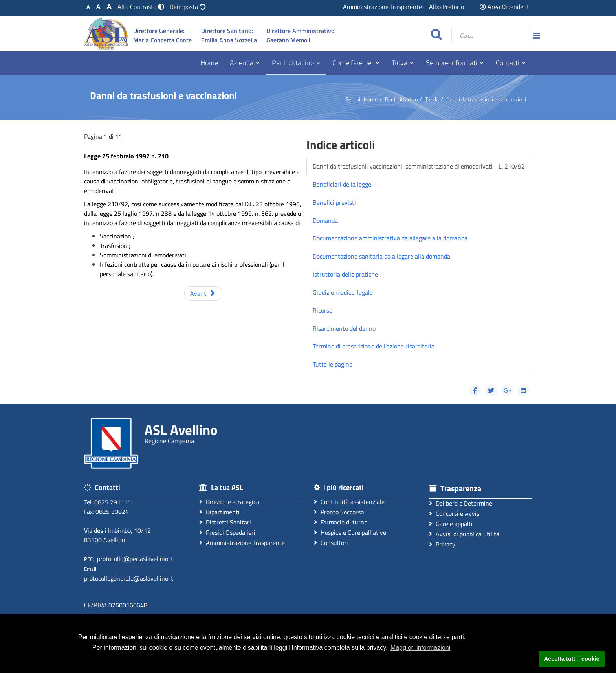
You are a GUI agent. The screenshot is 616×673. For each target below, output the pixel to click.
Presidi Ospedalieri (227, 532)
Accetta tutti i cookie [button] (572, 659)
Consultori (331, 542)
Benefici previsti (334, 202)
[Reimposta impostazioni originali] (188, 7)
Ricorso (323, 310)
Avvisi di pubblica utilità (464, 534)
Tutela (432, 99)
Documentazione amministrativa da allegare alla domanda (390, 238)
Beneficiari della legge (342, 184)
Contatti (508, 63)
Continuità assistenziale (349, 502)
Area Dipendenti (505, 7)
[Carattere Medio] (98, 7)
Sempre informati (452, 63)
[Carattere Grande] (109, 7)
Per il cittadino (293, 63)
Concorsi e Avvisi (455, 513)
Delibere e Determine (461, 503)
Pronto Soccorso (339, 512)
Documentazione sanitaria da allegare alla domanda (381, 256)
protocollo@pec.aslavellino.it (135, 559)
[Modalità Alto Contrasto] (142, 7)
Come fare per (354, 63)
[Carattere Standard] (88, 7)
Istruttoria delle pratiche (345, 274)
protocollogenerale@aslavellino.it (129, 578)
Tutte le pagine (333, 364)
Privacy (442, 544)
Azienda (242, 63)
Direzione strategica (229, 502)
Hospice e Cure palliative (350, 532)
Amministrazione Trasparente (382, 7)
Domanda (325, 220)
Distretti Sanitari (225, 522)
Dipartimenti (219, 512)
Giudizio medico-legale (343, 292)
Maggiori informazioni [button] (420, 648)
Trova (400, 63)
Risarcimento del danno (344, 328)
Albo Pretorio (446, 7)
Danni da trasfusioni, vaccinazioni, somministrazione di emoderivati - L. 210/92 (419, 166)
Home (209, 63)
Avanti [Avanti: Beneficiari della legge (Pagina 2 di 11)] (203, 293)
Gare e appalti (451, 524)
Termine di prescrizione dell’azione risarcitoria (374, 346)
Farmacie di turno (341, 522)
